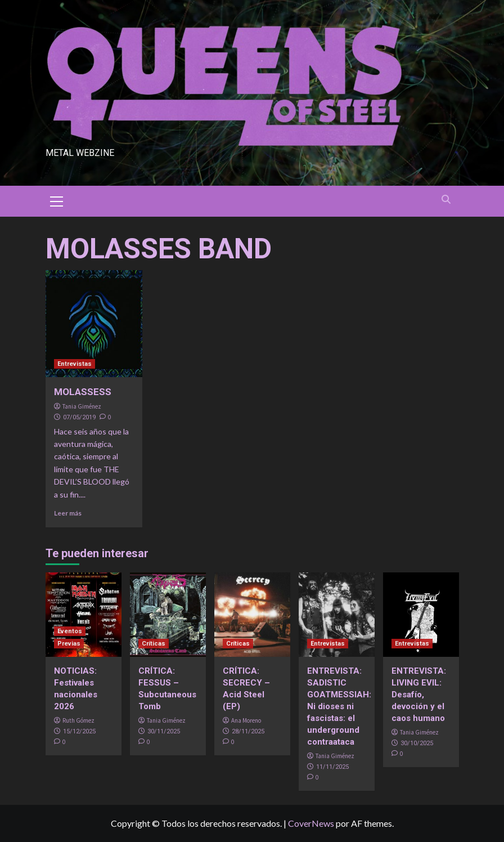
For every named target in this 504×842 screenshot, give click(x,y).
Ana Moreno (246, 720)
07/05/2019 (79, 417)
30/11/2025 (164, 731)
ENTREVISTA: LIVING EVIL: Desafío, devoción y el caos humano (419, 695)
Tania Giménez (82, 406)
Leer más (68, 513)
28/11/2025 (248, 731)
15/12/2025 (79, 731)
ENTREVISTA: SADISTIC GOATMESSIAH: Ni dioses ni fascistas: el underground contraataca (339, 706)
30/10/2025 (417, 743)
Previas (69, 644)
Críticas (154, 644)
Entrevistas (75, 364)
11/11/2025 (332, 767)
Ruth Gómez (78, 720)
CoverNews (311, 823)
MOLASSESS (83, 392)
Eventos (70, 631)
